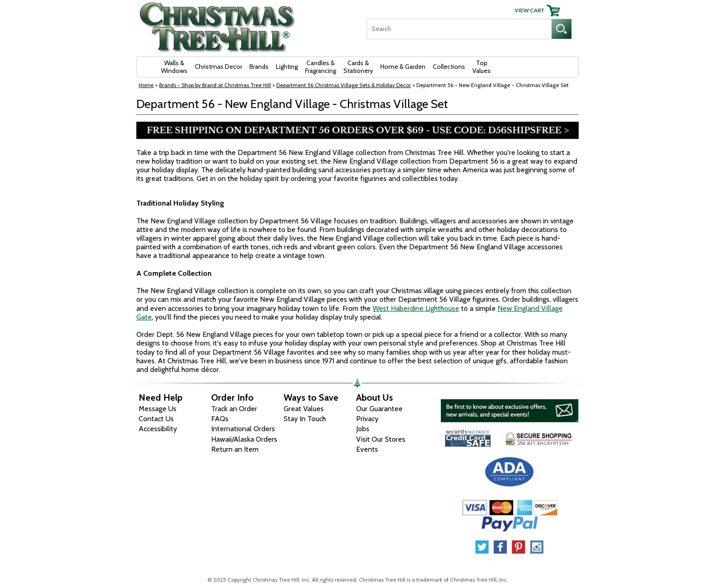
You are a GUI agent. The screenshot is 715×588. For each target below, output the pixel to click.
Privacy (367, 419)
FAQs (220, 419)
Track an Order (234, 409)
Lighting (287, 67)
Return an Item (235, 449)
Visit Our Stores (381, 439)
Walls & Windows (174, 67)
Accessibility (158, 429)
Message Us (158, 409)
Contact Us (156, 419)
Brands (259, 67)
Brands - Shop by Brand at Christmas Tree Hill (215, 85)
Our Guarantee (379, 409)
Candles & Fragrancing (321, 67)
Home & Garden (403, 67)
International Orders (243, 429)
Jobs (363, 429)
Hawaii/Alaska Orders (244, 439)
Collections (449, 67)
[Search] (459, 29)
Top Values (482, 67)
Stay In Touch (305, 419)
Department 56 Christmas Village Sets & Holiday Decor (344, 85)
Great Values (304, 409)
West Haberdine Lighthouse (416, 308)
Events (367, 449)
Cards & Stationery (358, 67)
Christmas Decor (218, 67)
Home (146, 85)
